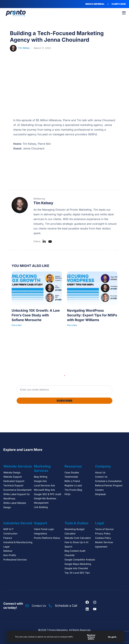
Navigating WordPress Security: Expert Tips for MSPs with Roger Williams (92, 315)
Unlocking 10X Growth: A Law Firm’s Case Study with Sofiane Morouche (36, 315)
